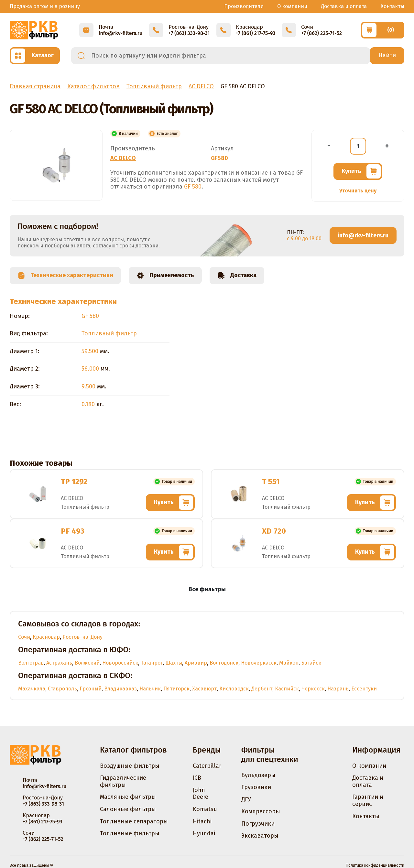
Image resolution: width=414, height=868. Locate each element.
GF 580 (193, 187)
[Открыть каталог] (35, 56)
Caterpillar (207, 766)
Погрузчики (258, 824)
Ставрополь (62, 689)
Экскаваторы (260, 836)
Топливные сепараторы (134, 821)
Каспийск (287, 689)
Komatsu (205, 809)
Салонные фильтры (128, 809)
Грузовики (256, 787)
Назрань (338, 689)
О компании (292, 6)
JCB (197, 778)
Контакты (392, 6)
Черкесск (313, 689)
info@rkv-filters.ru (363, 235)
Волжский (87, 663)
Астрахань (59, 663)
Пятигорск (176, 689)
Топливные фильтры (130, 833)
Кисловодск (234, 689)
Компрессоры (261, 811)
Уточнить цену (358, 191)
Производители (244, 6)
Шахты (174, 663)
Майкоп (289, 663)
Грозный (91, 689)
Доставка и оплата (344, 6)
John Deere (201, 794)
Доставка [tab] (237, 276)
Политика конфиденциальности (375, 865)
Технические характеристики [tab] (65, 276)
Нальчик (150, 689)
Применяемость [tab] (165, 276)
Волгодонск (224, 663)
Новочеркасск (259, 663)
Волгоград (31, 663)
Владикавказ (120, 689)
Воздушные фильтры (130, 766)
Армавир (196, 663)
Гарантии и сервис (368, 800)
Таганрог (152, 663)
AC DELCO (123, 158)
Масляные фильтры (128, 797)
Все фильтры (207, 589)
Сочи (24, 637)
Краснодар (46, 637)
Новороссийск (120, 663)
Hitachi (202, 821)
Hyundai (204, 833)
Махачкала (32, 689)
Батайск (311, 663)
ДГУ (246, 799)
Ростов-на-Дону (82, 637)
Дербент (262, 689)
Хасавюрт (204, 689)
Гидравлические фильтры (123, 781)
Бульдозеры (258, 775)
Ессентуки (364, 689)
